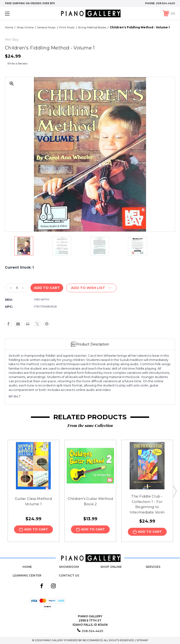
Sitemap (142, 640)
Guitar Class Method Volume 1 (33, 501)
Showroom (69, 567)
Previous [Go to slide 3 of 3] (5, 491)
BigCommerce (93, 640)
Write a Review (17, 63)
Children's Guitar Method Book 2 (90, 501)
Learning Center (27, 575)
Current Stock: (19, 267)
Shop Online (111, 567)
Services (153, 567)
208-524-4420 (165, 3)
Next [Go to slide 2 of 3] (175, 491)
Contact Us (69, 575)
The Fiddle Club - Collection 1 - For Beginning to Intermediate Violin (147, 504)
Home (27, 567)
